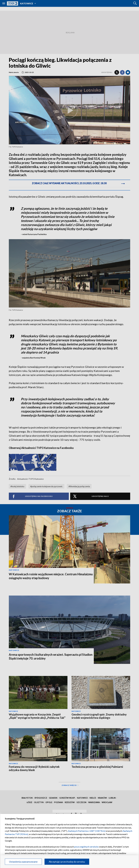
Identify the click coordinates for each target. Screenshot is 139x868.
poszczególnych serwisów (86, 847)
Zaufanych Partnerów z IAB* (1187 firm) (87, 831)
